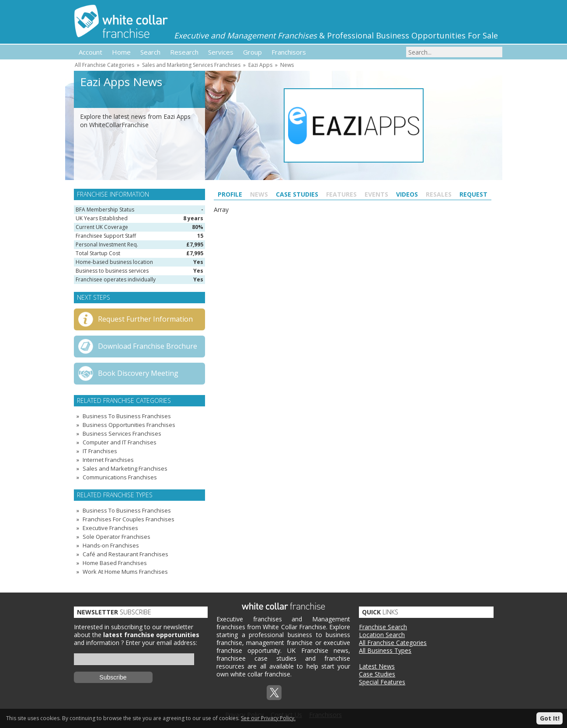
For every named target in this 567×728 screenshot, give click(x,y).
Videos (407, 194)
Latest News (377, 666)
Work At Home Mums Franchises (125, 572)
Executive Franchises (110, 528)
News (287, 65)
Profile (230, 194)
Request (473, 194)
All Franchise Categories (104, 65)
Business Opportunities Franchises (129, 425)
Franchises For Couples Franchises (129, 519)
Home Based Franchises (115, 563)
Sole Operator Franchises (117, 537)
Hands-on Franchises (111, 545)
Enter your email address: (161, 643)
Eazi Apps (260, 65)
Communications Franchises (120, 477)
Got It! (550, 718)
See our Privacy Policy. (268, 718)
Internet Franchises (108, 460)
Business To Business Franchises (127, 416)
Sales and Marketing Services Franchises (191, 65)
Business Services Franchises (122, 433)
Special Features (382, 682)
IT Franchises (100, 451)
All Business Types (385, 650)
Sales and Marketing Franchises (125, 468)
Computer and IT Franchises (120, 442)
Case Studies (297, 194)
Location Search (382, 635)
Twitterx (274, 693)
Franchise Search (383, 627)
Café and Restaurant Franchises (125, 554)
